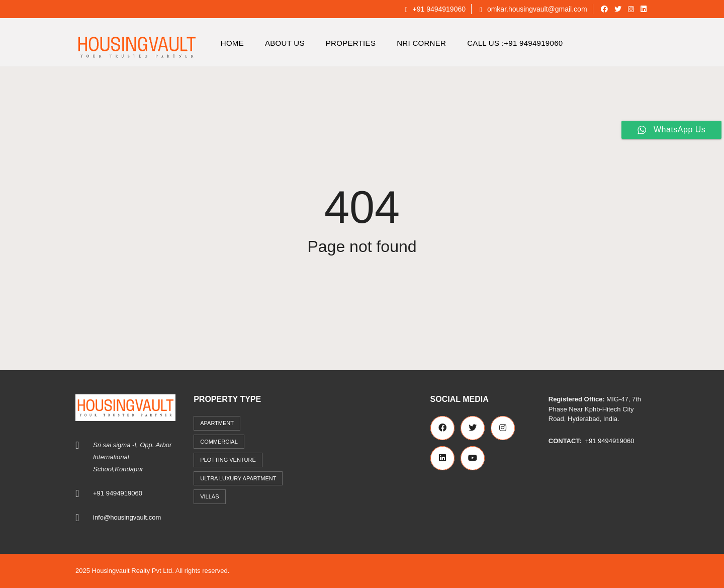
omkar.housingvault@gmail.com (533, 9)
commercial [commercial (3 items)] (219, 442)
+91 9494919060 (435, 9)
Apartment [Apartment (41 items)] (217, 423)
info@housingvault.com (127, 517)
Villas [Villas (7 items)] (209, 496)
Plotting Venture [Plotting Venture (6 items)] (228, 460)
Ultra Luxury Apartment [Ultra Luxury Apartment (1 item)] (238, 478)
